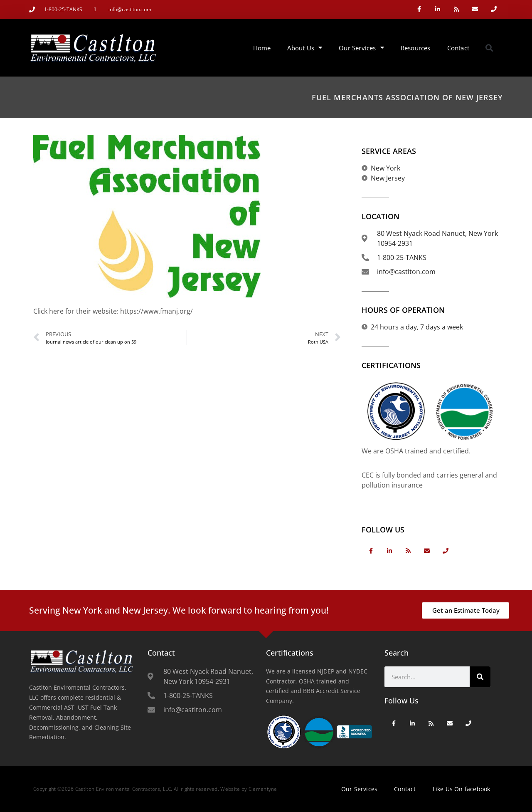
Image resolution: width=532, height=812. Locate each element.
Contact (458, 48)
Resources (416, 48)
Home (262, 48)
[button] (489, 48)
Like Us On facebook (462, 789)
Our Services (361, 48)
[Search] (480, 677)
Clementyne (263, 789)
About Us (305, 48)
